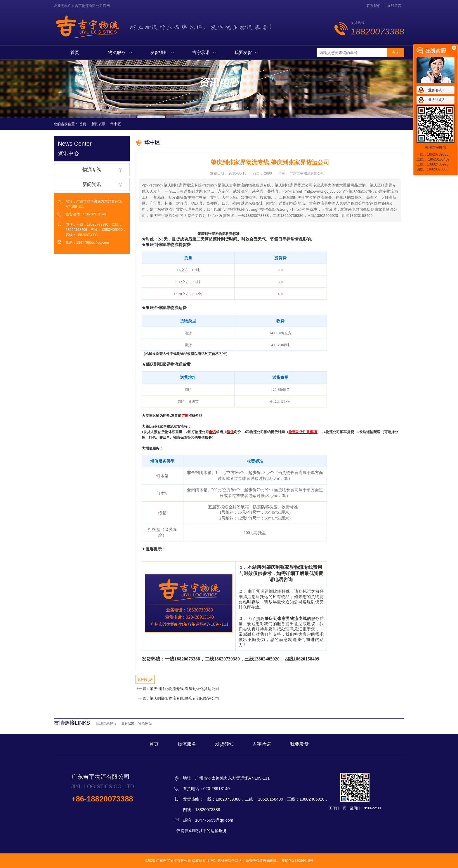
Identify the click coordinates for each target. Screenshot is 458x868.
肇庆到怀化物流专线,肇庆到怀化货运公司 (184, 689)
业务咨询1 (436, 90)
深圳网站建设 (106, 724)
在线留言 (394, 6)
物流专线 (92, 169)
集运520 (128, 724)
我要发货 (246, 52)
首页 (75, 52)
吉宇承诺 (204, 52)
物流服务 (120, 52)
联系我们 (374, 6)
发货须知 (162, 52)
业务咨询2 (436, 100)
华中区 (116, 124)
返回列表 (145, 679)
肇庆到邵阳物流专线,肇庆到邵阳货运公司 (184, 698)
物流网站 (145, 724)
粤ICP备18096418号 (297, 861)
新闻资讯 (98, 124)
